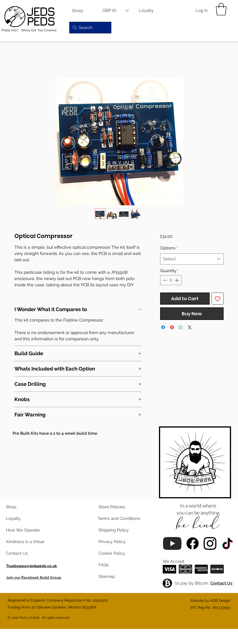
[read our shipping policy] (117, 530)
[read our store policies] (117, 507)
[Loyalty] (149, 11)
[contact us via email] (25, 553)
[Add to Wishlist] (218, 299)
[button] (116, 11)
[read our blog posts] (25, 542)
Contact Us (221, 583)
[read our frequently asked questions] (117, 565)
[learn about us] (25, 530)
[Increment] (177, 280)
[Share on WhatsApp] (181, 327)
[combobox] (192, 259)
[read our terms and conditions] (117, 518)
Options (169, 248)
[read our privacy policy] (117, 542)
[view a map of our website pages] (117, 576)
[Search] (90, 28)
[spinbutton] (171, 280)
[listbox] (116, 11)
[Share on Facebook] (163, 327)
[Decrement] (164, 280)
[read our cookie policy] (117, 553)
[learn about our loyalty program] (25, 518)
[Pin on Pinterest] (172, 327)
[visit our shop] (25, 507)
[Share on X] (190, 327)
